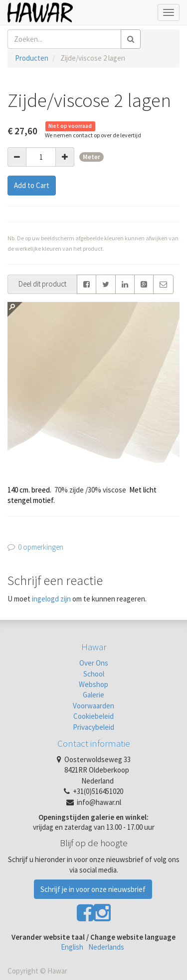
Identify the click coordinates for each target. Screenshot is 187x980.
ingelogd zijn (51, 599)
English (72, 947)
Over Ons (94, 663)
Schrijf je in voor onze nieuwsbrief (93, 889)
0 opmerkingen (41, 547)
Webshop (93, 684)
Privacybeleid (93, 727)
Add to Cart (32, 185)
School (94, 674)
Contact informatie (94, 743)
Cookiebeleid (93, 716)
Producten (32, 58)
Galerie (93, 695)
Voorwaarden (93, 706)
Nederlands (106, 947)
